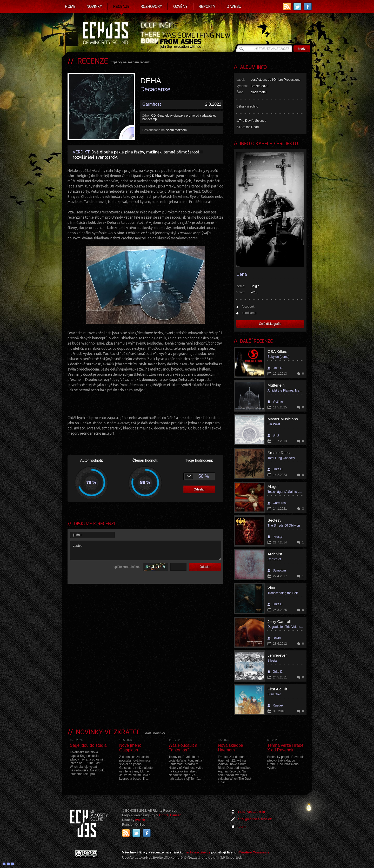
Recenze (121, 6)
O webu (234, 6)
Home (70, 6)
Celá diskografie (270, 324)
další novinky (155, 733)
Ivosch (140, 820)
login (242, 826)
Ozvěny (181, 6)
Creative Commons (254, 852)
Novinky (94, 6)
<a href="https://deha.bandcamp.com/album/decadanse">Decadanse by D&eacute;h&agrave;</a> (145, 403)
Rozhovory (151, 6)
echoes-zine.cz (198, 852)
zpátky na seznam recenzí (132, 62)
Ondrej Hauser (170, 815)
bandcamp (249, 313)
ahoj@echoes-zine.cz (255, 819)
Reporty (207, 6)
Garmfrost (152, 104)
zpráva (146, 550)
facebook (248, 307)
